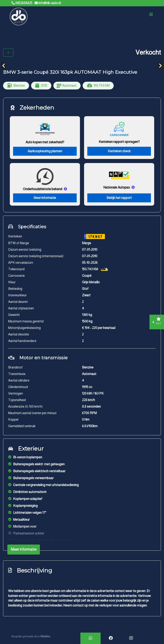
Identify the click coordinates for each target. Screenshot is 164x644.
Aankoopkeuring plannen (45, 151)
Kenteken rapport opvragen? (119, 142)
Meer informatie (45, 198)
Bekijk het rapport (119, 198)
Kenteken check (119, 151)
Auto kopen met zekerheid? (45, 142)
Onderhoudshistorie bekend (43, 189)
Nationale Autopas (117, 188)
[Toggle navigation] (151, 15)
